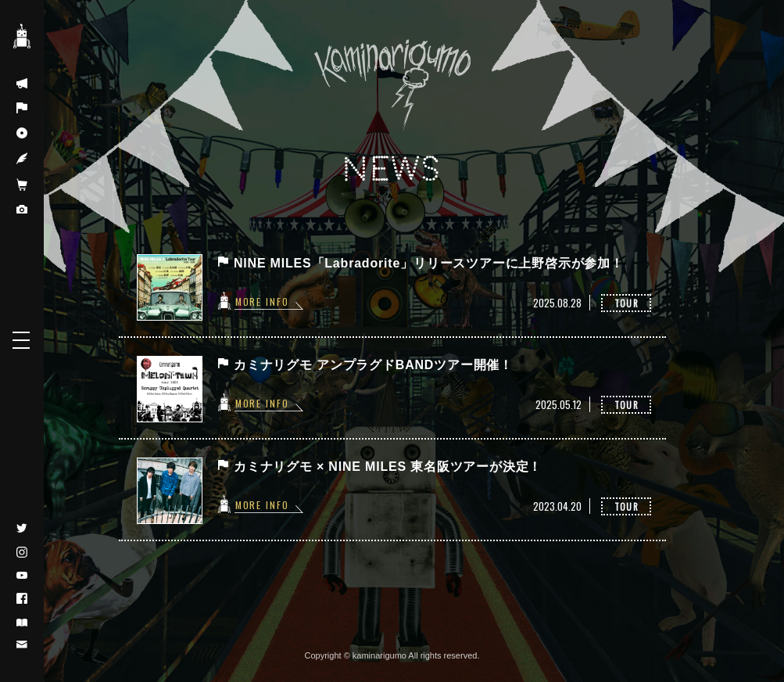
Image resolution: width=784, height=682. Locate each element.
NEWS (392, 169)
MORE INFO (263, 301)
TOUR (626, 303)
